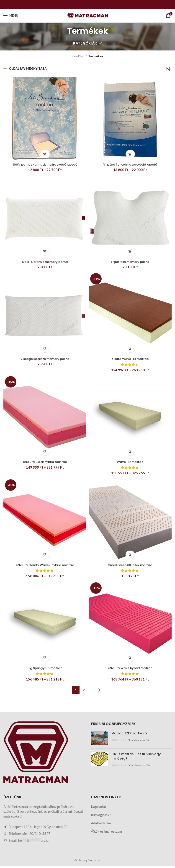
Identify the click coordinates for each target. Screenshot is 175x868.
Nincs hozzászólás (139, 742)
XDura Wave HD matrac (130, 360)
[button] (45, 252)
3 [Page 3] (91, 692)
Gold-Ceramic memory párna (45, 262)
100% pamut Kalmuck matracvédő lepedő (45, 165)
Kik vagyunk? (101, 816)
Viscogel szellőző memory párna (45, 360)
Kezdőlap (78, 56)
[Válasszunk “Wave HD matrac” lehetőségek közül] (130, 452)
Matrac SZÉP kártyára (129, 735)
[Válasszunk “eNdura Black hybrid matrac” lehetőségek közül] (45, 452)
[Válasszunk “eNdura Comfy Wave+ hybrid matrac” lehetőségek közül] (45, 555)
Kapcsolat (99, 808)
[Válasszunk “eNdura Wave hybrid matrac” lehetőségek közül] (130, 659)
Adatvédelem (101, 825)
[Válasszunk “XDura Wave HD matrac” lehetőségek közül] (130, 349)
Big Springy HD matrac (45, 670)
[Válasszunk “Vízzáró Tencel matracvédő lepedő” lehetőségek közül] (130, 154)
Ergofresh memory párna (130, 262)
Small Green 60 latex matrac (130, 566)
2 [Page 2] (84, 692)
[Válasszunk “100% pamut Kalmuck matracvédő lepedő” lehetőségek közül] (45, 154)
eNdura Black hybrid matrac (45, 463)
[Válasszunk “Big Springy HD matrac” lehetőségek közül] (45, 659)
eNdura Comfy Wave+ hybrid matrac (45, 566)
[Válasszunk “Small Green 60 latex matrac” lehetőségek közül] (130, 555)
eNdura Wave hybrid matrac (130, 670)
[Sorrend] (168, 69)
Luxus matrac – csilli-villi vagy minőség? (136, 758)
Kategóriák (85, 43)
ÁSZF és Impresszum (106, 833)
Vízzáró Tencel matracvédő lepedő (130, 165)
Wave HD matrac (130, 463)
